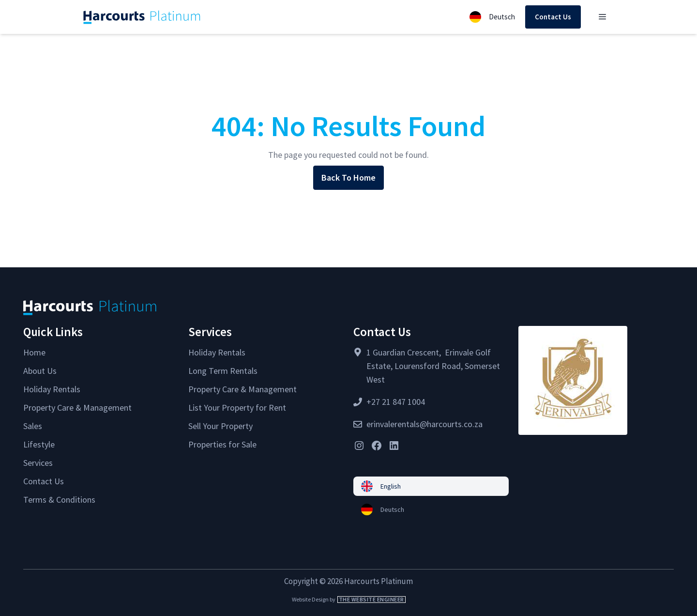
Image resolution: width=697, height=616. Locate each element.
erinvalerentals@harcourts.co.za (424, 424)
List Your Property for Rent (237, 408)
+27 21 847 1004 (396, 402)
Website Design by (349, 599)
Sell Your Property (220, 426)
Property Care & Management (77, 408)
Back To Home (348, 177)
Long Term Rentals (223, 371)
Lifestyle (39, 444)
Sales (33, 426)
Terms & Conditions (59, 500)
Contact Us (553, 17)
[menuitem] (431, 486)
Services (38, 463)
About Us (40, 371)
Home (34, 352)
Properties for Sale (222, 444)
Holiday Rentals (52, 389)
